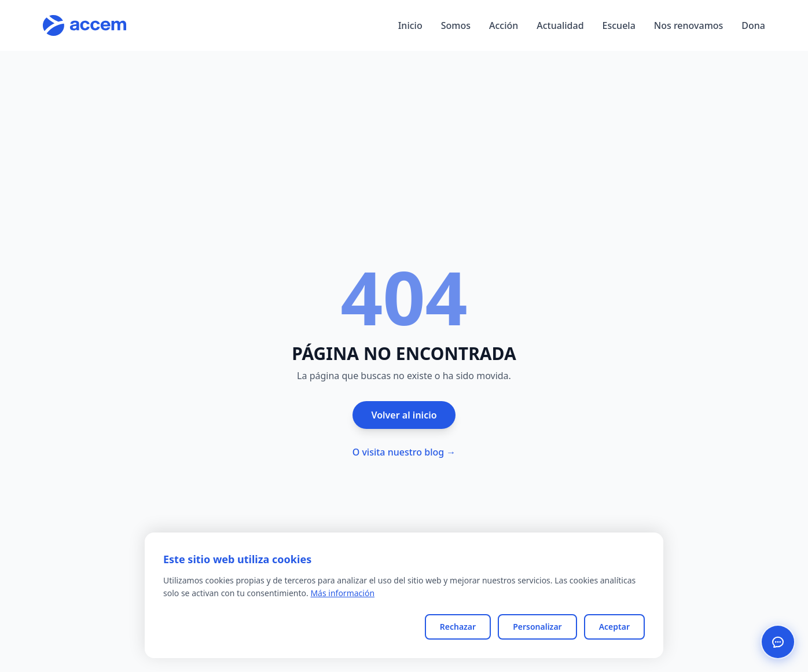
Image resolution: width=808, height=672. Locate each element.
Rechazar (458, 627)
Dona (753, 25)
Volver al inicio (404, 415)
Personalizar (537, 627)
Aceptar (614, 627)
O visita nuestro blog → (404, 452)
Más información (342, 593)
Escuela (619, 25)
